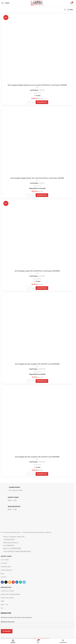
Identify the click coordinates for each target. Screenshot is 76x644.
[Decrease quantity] (28, 102)
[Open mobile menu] (5, 3)
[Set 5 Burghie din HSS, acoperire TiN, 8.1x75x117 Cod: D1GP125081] (37, 421)
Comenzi (4, 563)
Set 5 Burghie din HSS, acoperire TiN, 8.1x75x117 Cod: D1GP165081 (37, 364)
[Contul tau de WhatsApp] (20, 582)
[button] (42, 102)
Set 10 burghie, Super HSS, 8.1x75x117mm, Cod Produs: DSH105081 (37, 271)
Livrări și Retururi (7, 570)
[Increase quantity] (33, 102)
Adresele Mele (6, 567)
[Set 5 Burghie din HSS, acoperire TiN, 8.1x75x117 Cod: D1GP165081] (37, 328)
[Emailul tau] (10, 582)
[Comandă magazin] (65, 10)
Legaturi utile (6, 587)
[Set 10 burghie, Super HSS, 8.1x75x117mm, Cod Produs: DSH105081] (37, 235)
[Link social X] (6, 582)
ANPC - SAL (5, 605)
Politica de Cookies (7, 598)
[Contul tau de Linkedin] (17, 582)
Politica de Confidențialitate (11, 594)
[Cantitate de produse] (30, 102)
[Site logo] (37, 3)
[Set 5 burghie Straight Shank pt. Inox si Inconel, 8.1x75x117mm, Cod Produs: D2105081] (37, 49)
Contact (4, 577)
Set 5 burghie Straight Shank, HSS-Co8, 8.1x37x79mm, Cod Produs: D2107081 (37, 178)
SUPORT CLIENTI (6, 556)
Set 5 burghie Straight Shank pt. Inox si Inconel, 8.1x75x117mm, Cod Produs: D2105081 (37, 85)
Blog (2, 573)
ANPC (3, 601)
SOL (2, 608)
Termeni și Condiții (7, 591)
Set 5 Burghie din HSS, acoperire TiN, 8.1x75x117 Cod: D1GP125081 (37, 457)
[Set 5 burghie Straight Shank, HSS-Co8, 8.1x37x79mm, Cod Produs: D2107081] (37, 142)
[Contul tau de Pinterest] (13, 582)
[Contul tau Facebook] (2, 582)
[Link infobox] (37, 489)
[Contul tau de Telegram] (24, 582)
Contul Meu (5, 560)
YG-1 (37, 88)
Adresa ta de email (37, 623)
